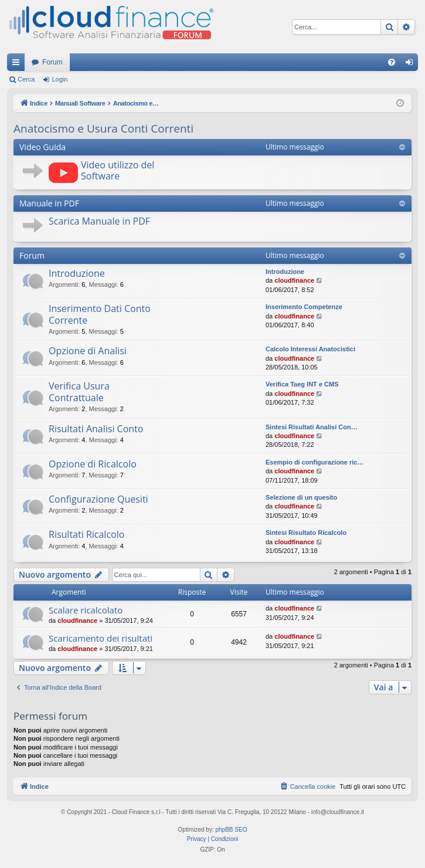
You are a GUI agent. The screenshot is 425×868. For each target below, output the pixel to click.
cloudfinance (294, 280)
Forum (52, 62)
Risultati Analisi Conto (96, 429)
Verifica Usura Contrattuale (79, 391)
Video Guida (42, 147)
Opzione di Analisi (88, 351)
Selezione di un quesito (301, 497)
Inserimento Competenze (304, 307)
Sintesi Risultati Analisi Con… (312, 427)
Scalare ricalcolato (86, 610)
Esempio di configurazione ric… (314, 462)
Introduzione (77, 273)
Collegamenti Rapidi (18, 65)
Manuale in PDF (49, 203)
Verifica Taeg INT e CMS (302, 384)
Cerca (26, 79)
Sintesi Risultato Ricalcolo (306, 533)
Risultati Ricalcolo (86, 534)
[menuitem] (392, 62)
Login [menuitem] (412, 65)
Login (59, 79)
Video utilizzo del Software (118, 170)
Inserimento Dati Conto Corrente (100, 314)
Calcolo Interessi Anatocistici (310, 349)
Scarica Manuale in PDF (99, 221)
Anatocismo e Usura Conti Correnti (103, 128)
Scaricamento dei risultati (101, 638)
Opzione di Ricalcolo (93, 464)
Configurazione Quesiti (98, 499)
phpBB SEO (232, 830)
